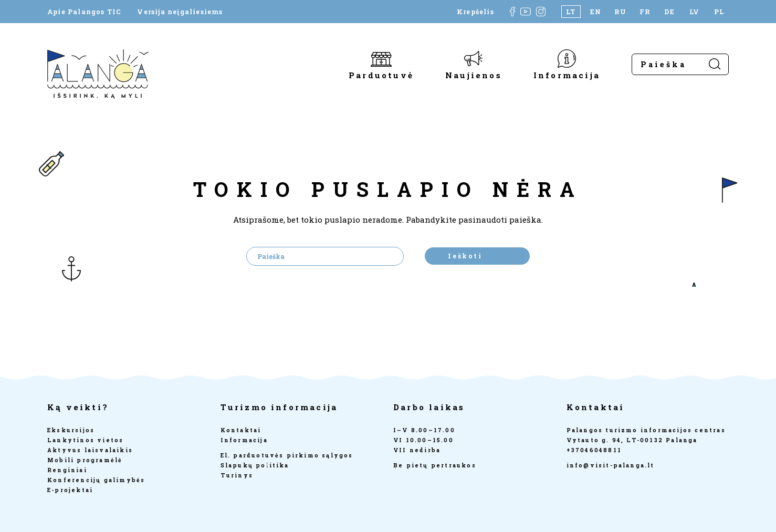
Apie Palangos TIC (84, 12)
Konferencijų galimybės (96, 480)
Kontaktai (241, 430)
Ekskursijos (71, 430)
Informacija (567, 75)
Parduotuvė (381, 75)
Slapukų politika (255, 465)
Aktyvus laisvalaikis (90, 450)
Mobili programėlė (85, 460)
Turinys (237, 475)
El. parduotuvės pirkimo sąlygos (287, 455)
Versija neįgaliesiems (180, 12)
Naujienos (474, 75)
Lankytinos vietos (85, 440)
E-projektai (70, 490)
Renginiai (67, 470)
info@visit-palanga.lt (611, 465)
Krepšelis (475, 12)
